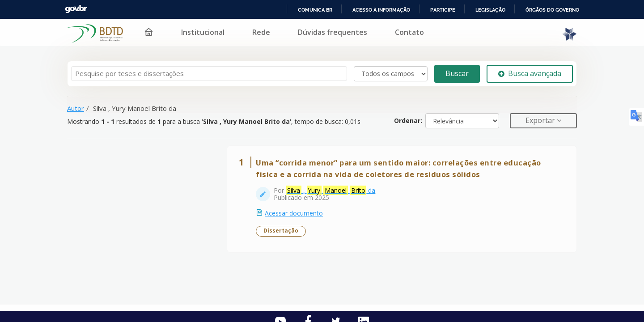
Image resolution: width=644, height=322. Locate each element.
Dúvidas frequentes (333, 32)
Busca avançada (530, 73)
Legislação (490, 10)
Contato (409, 32)
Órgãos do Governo (552, 10)
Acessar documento (294, 213)
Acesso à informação (381, 10)
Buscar (457, 73)
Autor (76, 108)
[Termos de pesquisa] (209, 74)
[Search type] (391, 74)
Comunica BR (315, 10)
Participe (443, 10)
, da (330, 191)
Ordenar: (408, 121)
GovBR (76, 9)
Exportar (541, 120)
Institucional (203, 32)
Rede (261, 32)
